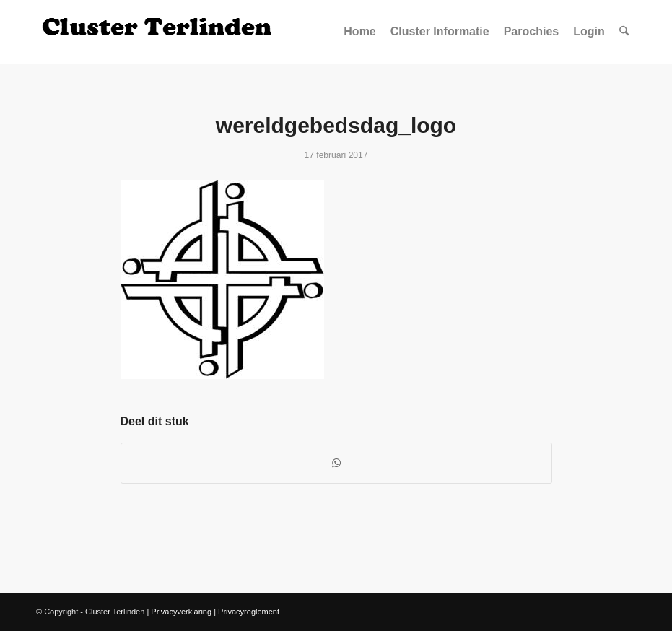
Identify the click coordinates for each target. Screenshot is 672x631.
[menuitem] (359, 32)
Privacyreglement (249, 612)
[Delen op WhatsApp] (336, 463)
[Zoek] (624, 32)
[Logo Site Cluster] (159, 32)
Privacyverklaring (181, 612)
